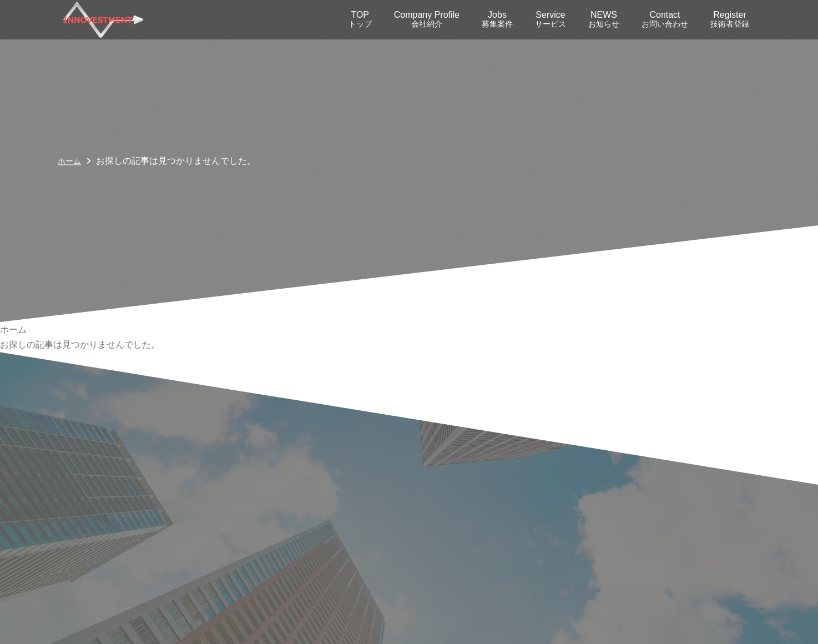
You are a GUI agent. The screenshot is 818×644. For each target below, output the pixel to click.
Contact (665, 19)
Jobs (497, 19)
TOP (360, 19)
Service (551, 19)
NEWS (604, 19)
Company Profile (427, 19)
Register (730, 19)
